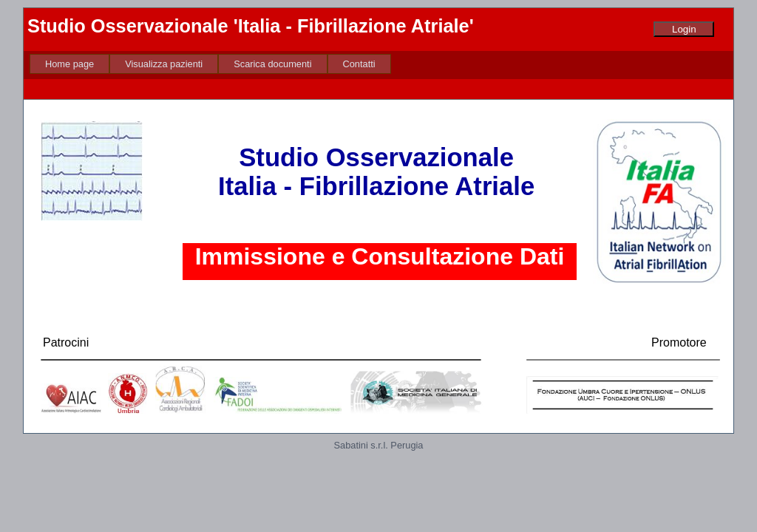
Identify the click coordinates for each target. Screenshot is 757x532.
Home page (69, 64)
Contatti (359, 64)
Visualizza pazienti (164, 64)
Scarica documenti (272, 64)
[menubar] (210, 64)
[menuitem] (69, 64)
